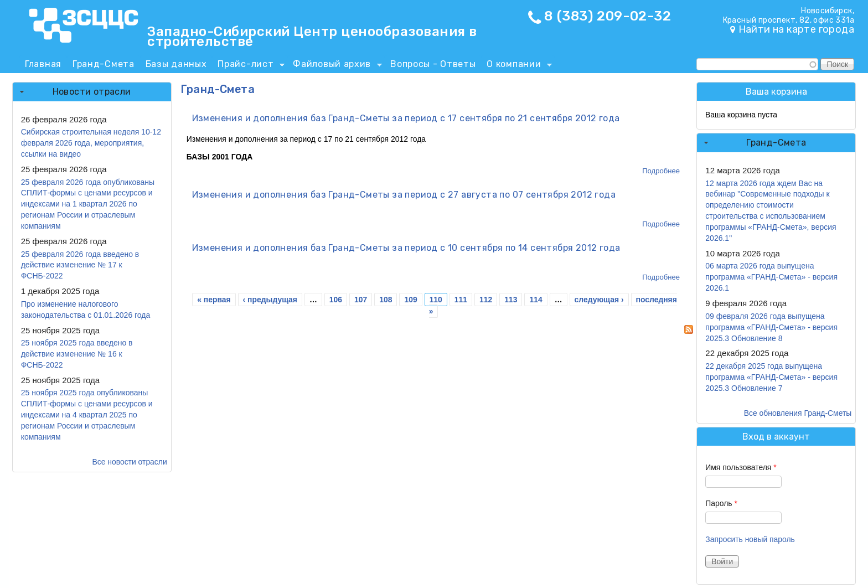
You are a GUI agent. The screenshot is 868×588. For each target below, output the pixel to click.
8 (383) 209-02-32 (608, 16)
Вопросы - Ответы (433, 64)
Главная (43, 64)
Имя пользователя (741, 467)
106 (336, 300)
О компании (516, 66)
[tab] (92, 92)
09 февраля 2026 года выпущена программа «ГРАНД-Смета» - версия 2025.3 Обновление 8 (771, 327)
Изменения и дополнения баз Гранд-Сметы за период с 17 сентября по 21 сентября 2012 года (406, 118)
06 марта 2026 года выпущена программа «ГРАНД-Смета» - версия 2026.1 (771, 277)
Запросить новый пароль (750, 539)
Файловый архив (335, 66)
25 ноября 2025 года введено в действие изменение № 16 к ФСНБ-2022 (77, 354)
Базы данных (176, 64)
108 (386, 300)
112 (486, 300)
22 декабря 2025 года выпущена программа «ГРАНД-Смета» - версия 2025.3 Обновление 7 (771, 377)
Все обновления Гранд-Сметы (798, 413)
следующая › (599, 300)
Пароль (721, 503)
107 (361, 300)
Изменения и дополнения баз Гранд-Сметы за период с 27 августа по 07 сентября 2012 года (404, 195)
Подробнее (661, 171)
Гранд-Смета (104, 64)
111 (461, 300)
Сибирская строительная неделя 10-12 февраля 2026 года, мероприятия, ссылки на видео (91, 143)
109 (410, 300)
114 (536, 300)
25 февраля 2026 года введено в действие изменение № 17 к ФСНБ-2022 (80, 265)
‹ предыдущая (270, 300)
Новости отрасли (92, 92)
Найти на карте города (796, 29)
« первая (214, 300)
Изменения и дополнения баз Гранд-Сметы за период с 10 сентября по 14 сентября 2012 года (406, 248)
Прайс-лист (248, 66)
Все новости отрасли (129, 462)
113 (511, 300)
